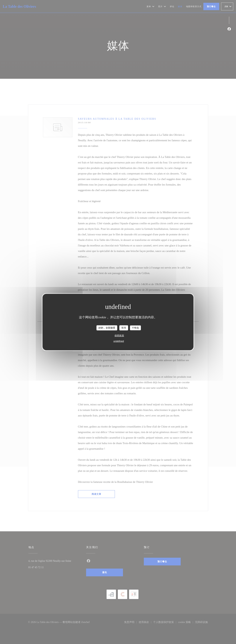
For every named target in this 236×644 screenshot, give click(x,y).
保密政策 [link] (119, 335)
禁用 (124, 328)
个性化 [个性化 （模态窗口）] (135, 328)
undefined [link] (119, 341)
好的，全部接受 (107, 328)
